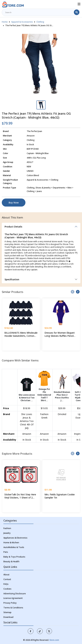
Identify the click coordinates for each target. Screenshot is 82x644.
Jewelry (7, 533)
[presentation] (73, 292)
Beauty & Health (11, 561)
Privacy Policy (10, 603)
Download (8, 617)
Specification (12, 279)
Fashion (7, 528)
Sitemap (7, 612)
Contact (7, 579)
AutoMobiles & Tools (14, 547)
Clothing (40, 22)
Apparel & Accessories (22, 22)
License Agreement (13, 598)
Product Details (13, 227)
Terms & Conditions (13, 608)
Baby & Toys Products (14, 557)
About (6, 575)
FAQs (6, 584)
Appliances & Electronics (15, 538)
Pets (6, 552)
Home (5, 22)
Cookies (7, 589)
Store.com (54, 640)
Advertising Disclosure (15, 594)
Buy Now (14, 203)
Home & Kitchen (11, 543)
